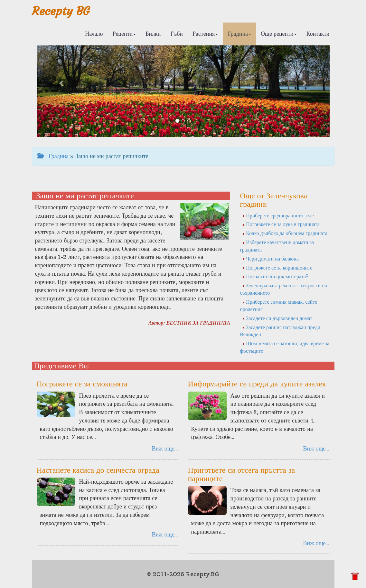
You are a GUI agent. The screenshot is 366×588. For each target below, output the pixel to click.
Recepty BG (61, 11)
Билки (153, 34)
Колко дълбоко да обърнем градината (285, 233)
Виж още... (165, 448)
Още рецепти (279, 34)
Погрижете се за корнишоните (277, 268)
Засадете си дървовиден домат (277, 318)
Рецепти (124, 34)
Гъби (177, 34)
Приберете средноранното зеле (278, 215)
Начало (94, 34)
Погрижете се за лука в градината (281, 224)
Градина (239, 34)
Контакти (318, 34)
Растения (205, 34)
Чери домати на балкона (271, 259)
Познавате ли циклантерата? (275, 276)
